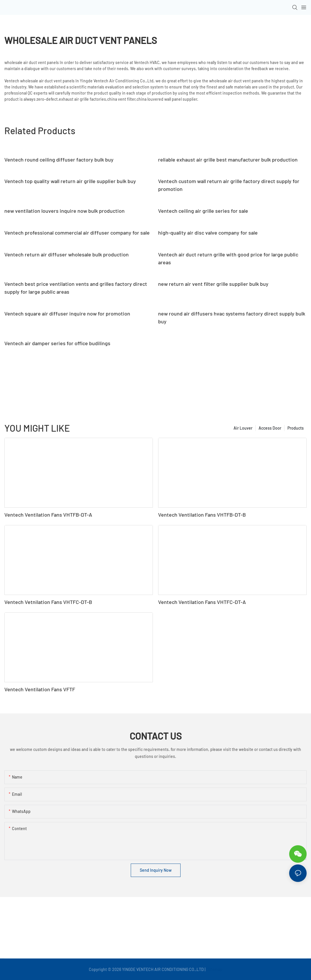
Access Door (270, 428)
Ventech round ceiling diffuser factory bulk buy (59, 160)
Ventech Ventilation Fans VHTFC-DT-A (202, 602)
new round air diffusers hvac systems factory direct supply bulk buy (232, 317)
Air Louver (243, 428)
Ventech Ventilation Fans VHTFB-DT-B (202, 515)
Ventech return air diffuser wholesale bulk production (67, 254)
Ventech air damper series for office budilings (57, 343)
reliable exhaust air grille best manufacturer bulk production (228, 160)
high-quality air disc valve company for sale (208, 233)
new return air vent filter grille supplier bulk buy (213, 284)
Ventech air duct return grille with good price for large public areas (228, 258)
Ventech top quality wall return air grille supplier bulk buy (70, 181)
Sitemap (214, 969)
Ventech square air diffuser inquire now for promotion (67, 313)
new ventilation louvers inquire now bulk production (65, 211)
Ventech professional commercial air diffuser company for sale (77, 233)
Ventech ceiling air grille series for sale (203, 211)
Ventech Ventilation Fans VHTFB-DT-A (48, 515)
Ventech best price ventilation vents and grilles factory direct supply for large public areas (76, 288)
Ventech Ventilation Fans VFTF (40, 689)
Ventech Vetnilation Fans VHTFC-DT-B (48, 602)
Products (296, 428)
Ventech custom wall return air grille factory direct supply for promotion (229, 185)
